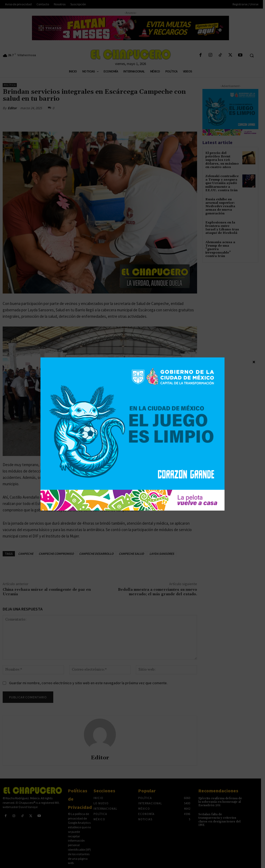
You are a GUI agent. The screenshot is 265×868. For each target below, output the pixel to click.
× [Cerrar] (254, 362)
